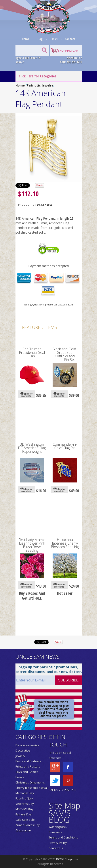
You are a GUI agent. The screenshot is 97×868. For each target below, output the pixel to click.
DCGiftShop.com (67, 859)
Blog (40, 39)
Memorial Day (25, 793)
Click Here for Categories (38, 76)
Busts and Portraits (28, 761)
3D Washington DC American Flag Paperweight (32, 448)
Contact (70, 39)
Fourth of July (24, 798)
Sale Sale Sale (25, 820)
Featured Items (40, 327)
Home (26, 39)
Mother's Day (24, 809)
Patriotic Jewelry (40, 85)
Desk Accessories (27, 745)
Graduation (23, 830)
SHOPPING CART (69, 51)
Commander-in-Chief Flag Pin (65, 446)
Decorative (23, 750)
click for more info (26, 394)
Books (20, 777)
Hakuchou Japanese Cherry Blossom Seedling (65, 543)
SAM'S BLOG (60, 816)
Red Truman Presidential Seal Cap (32, 352)
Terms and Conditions (63, 837)
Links (54, 39)
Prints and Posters (28, 766)
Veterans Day (25, 804)
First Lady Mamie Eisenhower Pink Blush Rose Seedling (32, 545)
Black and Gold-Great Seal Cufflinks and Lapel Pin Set (65, 354)
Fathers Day (24, 814)
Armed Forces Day (28, 825)
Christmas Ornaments (30, 782)
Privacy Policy (58, 843)
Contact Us (56, 848)
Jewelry (20, 756)
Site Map (64, 806)
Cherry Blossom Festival (31, 788)
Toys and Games (27, 772)
